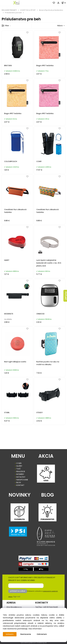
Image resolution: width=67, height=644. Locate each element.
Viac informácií (35, 629)
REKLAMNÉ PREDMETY (9, 10)
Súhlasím (10, 634)
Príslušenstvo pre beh (13, 13)
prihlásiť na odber (18, 591)
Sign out (17, 597)
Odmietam (42, 634)
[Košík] (64, 3)
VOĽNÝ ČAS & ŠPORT (28, 10)
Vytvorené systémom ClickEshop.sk (33, 643)
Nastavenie (26, 634)
